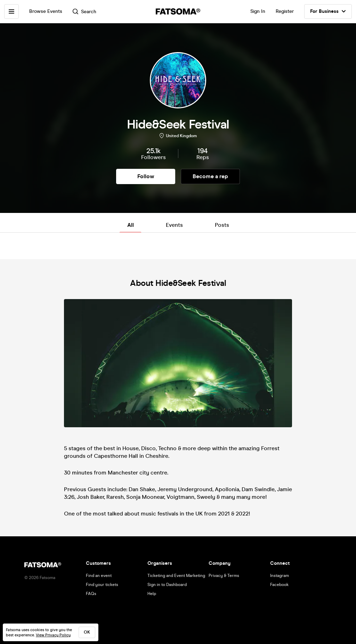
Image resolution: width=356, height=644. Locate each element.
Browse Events (46, 11)
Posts (222, 225)
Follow (146, 176)
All (131, 225)
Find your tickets (102, 585)
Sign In (258, 11)
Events (174, 225)
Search (84, 12)
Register (285, 11)
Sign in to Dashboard (167, 585)
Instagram (280, 576)
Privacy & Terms (224, 576)
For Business (328, 11)
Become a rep (210, 176)
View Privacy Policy (53, 635)
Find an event (99, 576)
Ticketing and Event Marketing (176, 576)
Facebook (279, 585)
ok (87, 632)
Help (152, 594)
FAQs (91, 594)
